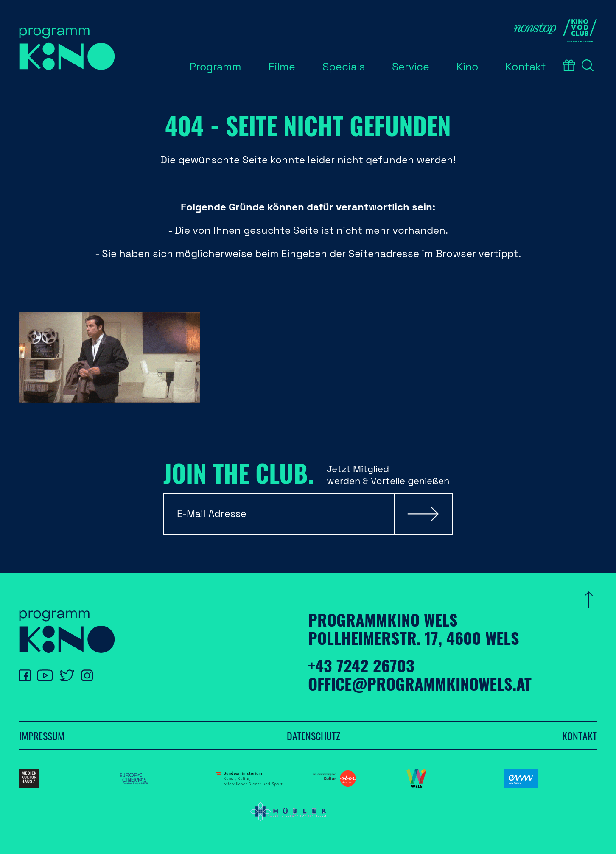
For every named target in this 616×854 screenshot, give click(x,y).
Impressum (42, 736)
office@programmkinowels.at (420, 683)
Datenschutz (314, 736)
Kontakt (580, 736)
